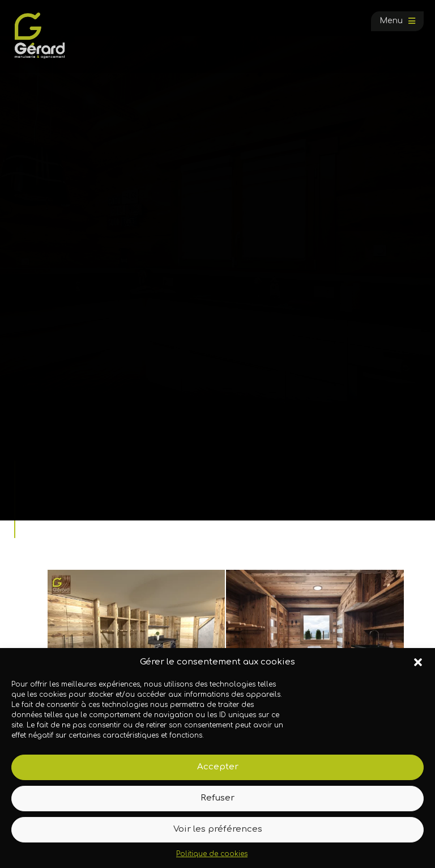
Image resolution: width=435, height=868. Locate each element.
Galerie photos (89, 494)
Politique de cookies (212, 854)
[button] (418, 662)
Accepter (218, 767)
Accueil (42, 494)
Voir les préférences (218, 829)
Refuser (217, 798)
